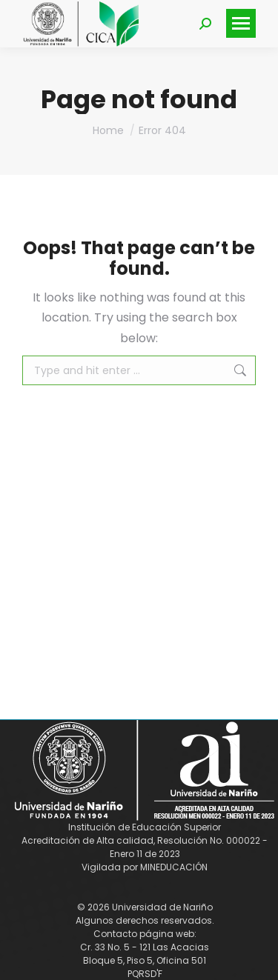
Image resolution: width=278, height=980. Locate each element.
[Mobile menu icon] (241, 23)
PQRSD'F (145, 974)
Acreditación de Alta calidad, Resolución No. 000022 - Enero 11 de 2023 (145, 847)
